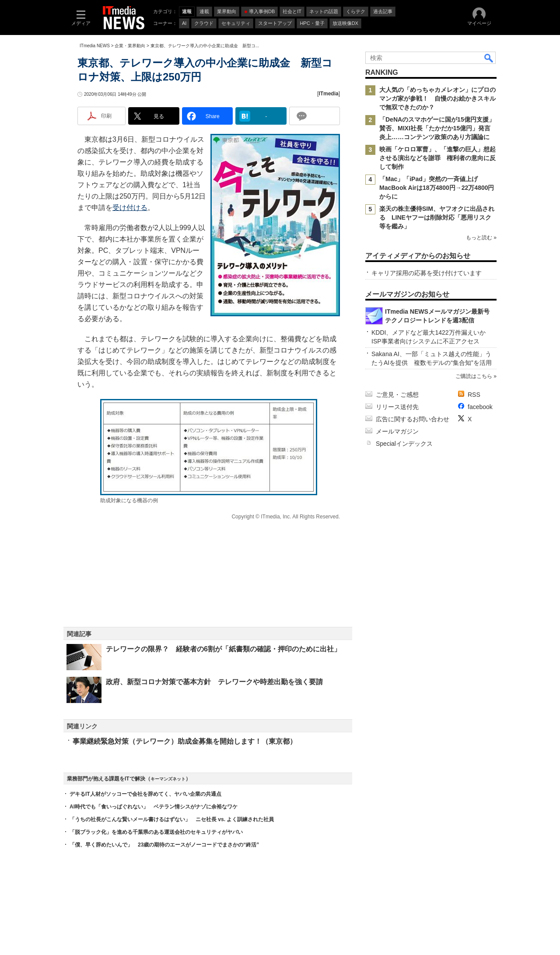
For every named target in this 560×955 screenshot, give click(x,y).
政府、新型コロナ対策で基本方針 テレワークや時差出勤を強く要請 (214, 682)
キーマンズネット (168, 779)
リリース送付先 (397, 407)
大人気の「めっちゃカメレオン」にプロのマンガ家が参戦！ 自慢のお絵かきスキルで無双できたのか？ (437, 98)
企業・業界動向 (130, 46)
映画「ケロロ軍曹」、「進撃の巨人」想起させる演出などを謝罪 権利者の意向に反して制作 (437, 158)
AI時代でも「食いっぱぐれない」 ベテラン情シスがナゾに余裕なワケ (154, 807)
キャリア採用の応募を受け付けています (427, 273)
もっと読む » (481, 238)
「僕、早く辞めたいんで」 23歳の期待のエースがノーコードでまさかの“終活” (164, 845)
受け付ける (130, 208)
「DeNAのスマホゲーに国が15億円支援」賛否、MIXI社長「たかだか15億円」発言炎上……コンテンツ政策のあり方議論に (437, 128)
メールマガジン (397, 431)
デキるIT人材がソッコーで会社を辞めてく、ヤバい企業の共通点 (145, 794)
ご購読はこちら (474, 376)
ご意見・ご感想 (397, 395)
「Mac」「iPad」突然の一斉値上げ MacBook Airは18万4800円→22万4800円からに (437, 188)
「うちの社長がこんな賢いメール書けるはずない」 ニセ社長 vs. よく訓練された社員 (172, 819)
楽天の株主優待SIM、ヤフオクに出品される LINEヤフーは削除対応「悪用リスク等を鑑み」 (437, 217)
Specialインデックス (404, 444)
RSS (474, 395)
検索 (489, 58)
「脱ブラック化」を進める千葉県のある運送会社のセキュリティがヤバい (156, 832)
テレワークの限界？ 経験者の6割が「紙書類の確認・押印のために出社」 (223, 649)
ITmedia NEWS (95, 46)
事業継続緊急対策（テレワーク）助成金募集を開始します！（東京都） (185, 741)
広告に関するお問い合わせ (413, 419)
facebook (480, 407)
